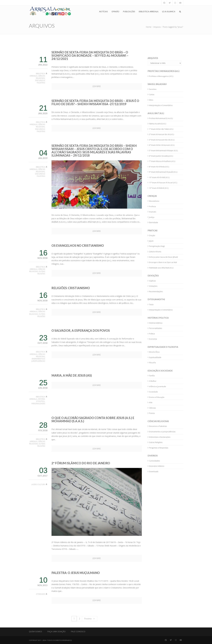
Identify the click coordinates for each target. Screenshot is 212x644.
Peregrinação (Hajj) (157, 246)
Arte (151, 402)
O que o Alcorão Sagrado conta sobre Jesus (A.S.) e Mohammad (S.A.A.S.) (93, 419)
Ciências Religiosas (40, 77)
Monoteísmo (154, 201)
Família (152, 376)
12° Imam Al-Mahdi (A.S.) (159, 188)
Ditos (151, 100)
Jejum (151, 241)
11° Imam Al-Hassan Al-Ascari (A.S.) (163, 183)
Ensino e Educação (157, 397)
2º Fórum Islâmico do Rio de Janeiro (81, 463)
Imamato (153, 212)
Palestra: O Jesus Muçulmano (76, 573)
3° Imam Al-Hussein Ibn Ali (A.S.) (162, 140)
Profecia (152, 206)
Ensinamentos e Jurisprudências (38, 360)
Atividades (41, 594)
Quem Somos (35, 631)
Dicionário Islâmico (157, 466)
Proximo (90, 619)
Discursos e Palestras (40, 82)
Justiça (152, 217)
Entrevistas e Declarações (160, 437)
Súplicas (152, 281)
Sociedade (153, 392)
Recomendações (156, 291)
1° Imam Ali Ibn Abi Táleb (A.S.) (161, 129)
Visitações (153, 286)
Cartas (152, 94)
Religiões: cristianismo (71, 288)
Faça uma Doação (56, 631)
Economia (153, 339)
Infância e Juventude (157, 386)
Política (152, 334)
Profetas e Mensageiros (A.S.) (161, 76)
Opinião (115, 12)
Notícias (103, 12)
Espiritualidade (155, 357)
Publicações (129, 12)
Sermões (153, 89)
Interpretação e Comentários (161, 105)
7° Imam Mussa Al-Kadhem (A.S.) (162, 161)
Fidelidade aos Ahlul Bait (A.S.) (161, 268)
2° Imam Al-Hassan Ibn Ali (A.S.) (162, 134)
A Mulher (153, 381)
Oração (152, 235)
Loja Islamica (169, 12)
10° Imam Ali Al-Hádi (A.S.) (159, 177)
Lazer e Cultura (38, 484)
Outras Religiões (41, 273)
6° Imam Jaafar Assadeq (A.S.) (161, 156)
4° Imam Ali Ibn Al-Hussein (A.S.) (162, 145)
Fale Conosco (78, 631)
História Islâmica (156, 323)
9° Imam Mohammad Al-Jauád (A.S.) (163, 172)
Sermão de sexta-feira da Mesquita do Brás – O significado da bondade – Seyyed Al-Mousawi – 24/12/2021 (90, 56)
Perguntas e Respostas (159, 448)
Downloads (154, 471)
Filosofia (152, 363)
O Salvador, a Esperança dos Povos (81, 331)
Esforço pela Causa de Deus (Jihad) (163, 257)
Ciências (152, 408)
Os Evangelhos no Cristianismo (78, 246)
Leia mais (97, 86)
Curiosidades (154, 461)
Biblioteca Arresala (149, 12)
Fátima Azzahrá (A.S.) (158, 124)
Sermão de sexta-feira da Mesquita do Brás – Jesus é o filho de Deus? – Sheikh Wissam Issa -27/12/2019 (95, 102)
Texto (151, 304)
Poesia (152, 413)
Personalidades (38, 404)
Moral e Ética (154, 352)
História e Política (41, 400)
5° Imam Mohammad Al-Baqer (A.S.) (163, 150)
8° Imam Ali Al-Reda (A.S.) (159, 167)
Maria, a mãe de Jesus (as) (72, 375)
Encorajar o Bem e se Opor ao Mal (163, 262)
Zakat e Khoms (155, 252)
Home (149, 27)
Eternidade (154, 222)
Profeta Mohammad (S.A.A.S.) (161, 118)
